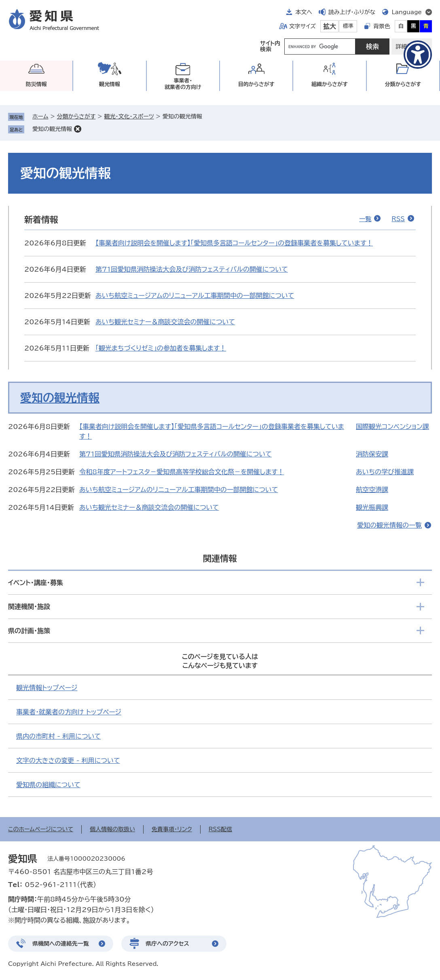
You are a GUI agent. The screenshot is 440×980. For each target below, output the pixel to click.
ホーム (40, 116)
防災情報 (36, 84)
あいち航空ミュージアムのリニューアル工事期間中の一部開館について (195, 296)
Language (407, 12)
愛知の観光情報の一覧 (389, 525)
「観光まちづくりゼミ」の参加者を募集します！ (161, 348)
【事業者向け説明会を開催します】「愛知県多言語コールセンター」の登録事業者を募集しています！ (234, 243)
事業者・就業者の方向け (183, 84)
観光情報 (110, 84)
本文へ (304, 12)
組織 (330, 84)
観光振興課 (372, 507)
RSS (398, 219)
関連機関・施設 (29, 606)
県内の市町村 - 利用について (58, 736)
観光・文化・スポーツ (129, 116)
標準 (348, 26)
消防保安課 (372, 454)
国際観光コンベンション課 (392, 427)
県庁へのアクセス (167, 944)
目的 (256, 84)
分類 (403, 84)
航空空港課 (372, 490)
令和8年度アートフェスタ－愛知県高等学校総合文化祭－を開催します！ (182, 472)
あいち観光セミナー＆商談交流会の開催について (165, 322)
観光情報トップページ (47, 688)
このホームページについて (41, 829)
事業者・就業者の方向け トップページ (69, 712)
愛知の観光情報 (52, 129)
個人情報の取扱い (112, 829)
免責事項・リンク (172, 829)
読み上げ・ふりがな (352, 12)
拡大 (330, 26)
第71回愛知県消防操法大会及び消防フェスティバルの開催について (192, 269)
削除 (78, 129)
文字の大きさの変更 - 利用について (68, 760)
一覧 (365, 219)
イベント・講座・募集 (36, 583)
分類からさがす (76, 116)
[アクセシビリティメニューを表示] (418, 55)
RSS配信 (221, 829)
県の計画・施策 (29, 631)
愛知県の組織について (48, 785)
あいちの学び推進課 (385, 472)
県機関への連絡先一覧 (61, 944)
